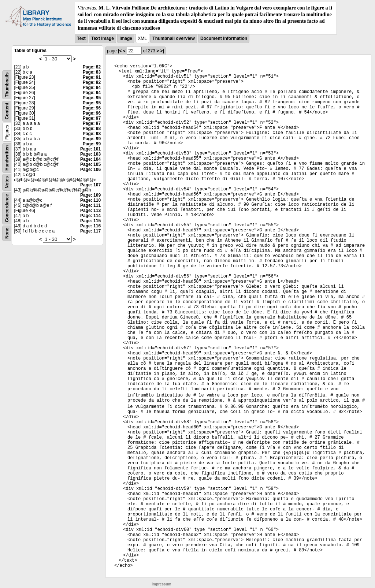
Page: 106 (90, 170)
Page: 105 (90, 164)
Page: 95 (92, 98)
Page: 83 (92, 72)
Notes (7, 182)
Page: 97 (92, 118)
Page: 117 (90, 231)
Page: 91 (92, 77)
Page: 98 (92, 129)
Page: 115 (90, 221)
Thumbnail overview (173, 38)
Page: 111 (90, 205)
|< (120, 51)
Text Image (103, 38)
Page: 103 (90, 154)
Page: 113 (90, 211)
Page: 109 (90, 195)
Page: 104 (90, 159)
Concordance (7, 208)
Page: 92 (92, 82)
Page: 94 (92, 88)
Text (81, 38)
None (7, 233)
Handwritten (7, 158)
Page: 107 (90, 185)
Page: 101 (90, 149)
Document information (224, 38)
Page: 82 (92, 67)
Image (126, 38)
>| (162, 51)
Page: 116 (90, 226)
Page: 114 (90, 216)
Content (7, 111)
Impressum (161, 584)
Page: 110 (90, 200)
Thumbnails (7, 85)
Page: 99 (92, 139)
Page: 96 (92, 108)
